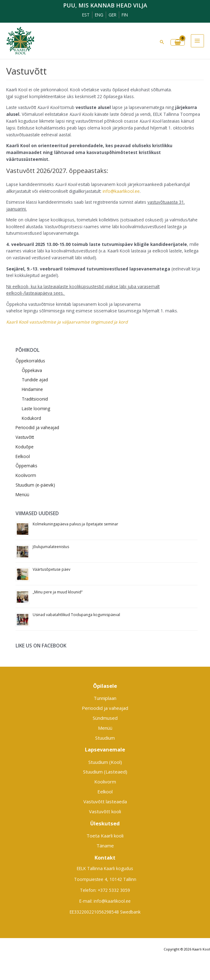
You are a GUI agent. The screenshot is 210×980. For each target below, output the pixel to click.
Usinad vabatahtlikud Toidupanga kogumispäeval (76, 615)
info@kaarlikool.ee (121, 191)
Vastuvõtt (25, 437)
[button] (163, 42)
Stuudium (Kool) (105, 762)
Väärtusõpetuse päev (51, 569)
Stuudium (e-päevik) (35, 485)
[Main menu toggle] (198, 41)
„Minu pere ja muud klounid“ (58, 592)
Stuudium (105, 738)
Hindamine (32, 389)
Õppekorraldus (30, 361)
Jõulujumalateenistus (51, 547)
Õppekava (32, 370)
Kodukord (31, 418)
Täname (105, 846)
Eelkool (23, 456)
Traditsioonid (35, 399)
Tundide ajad (35, 380)
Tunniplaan (105, 698)
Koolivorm (26, 475)
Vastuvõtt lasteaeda (105, 801)
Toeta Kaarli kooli (105, 836)
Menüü (22, 495)
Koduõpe (25, 447)
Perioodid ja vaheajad (37, 427)
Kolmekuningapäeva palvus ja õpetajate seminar (75, 524)
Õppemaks (26, 466)
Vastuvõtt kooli (105, 811)
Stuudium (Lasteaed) (105, 772)
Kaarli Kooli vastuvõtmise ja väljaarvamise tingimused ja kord (67, 322)
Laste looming (36, 408)
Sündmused (105, 718)
